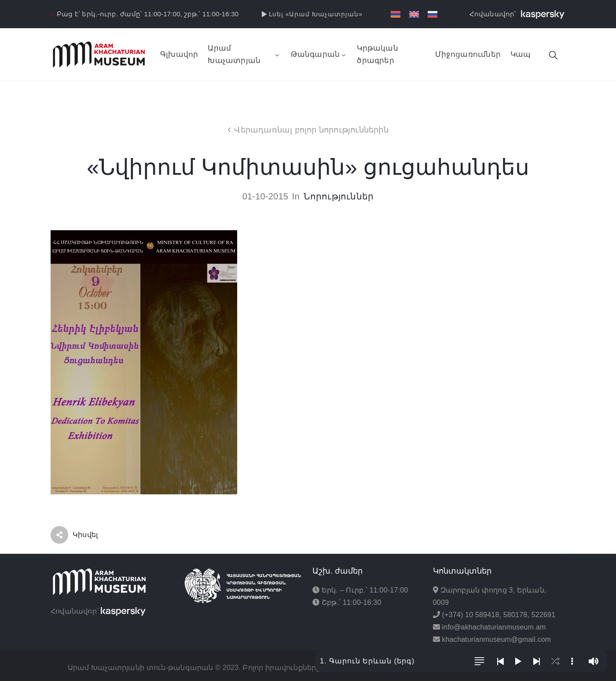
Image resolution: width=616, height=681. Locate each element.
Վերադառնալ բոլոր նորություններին (311, 130)
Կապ (521, 54)
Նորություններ (339, 196)
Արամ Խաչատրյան (244, 54)
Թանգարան (319, 54)
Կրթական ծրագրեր (377, 54)
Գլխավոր (179, 54)
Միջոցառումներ (468, 54)
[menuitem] (396, 14)
